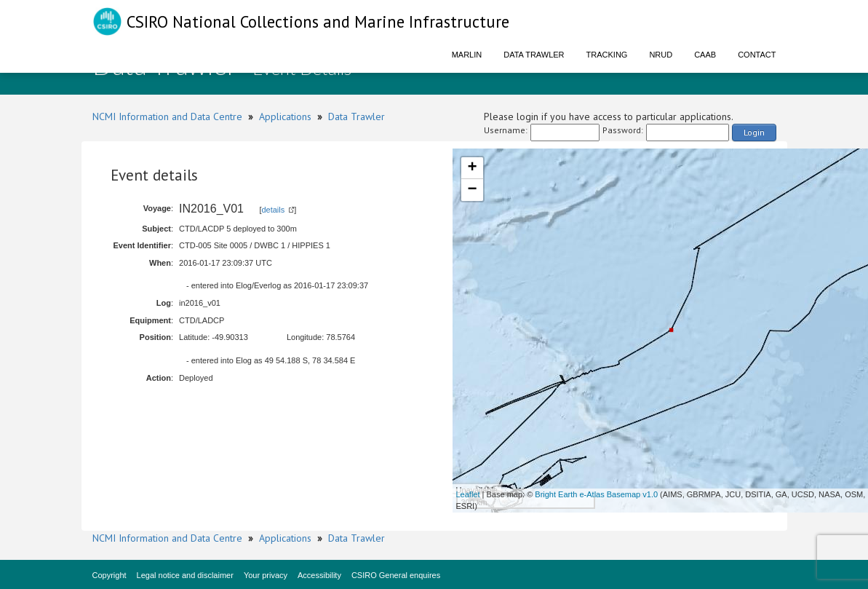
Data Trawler (534, 55)
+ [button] (472, 168)
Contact (757, 55)
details (273, 210)
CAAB (705, 55)
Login (754, 132)
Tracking (607, 55)
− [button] (472, 190)
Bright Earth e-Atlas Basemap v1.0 (596, 494)
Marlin (467, 55)
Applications (285, 116)
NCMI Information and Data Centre (167, 116)
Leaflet (468, 494)
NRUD (661, 55)
